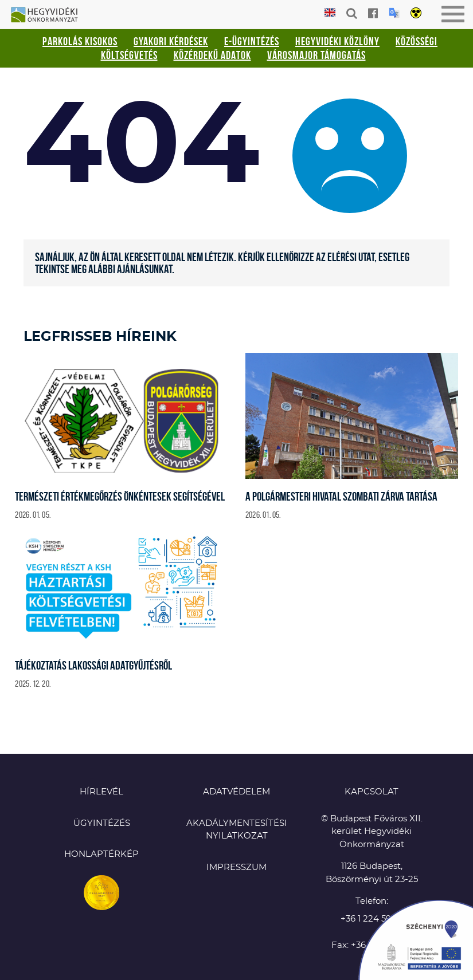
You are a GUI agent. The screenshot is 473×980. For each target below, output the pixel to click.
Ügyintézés (102, 823)
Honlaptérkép (101, 854)
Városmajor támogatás (316, 55)
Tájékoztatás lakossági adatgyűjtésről (93, 665)
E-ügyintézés (252, 41)
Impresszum (236, 867)
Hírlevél (101, 792)
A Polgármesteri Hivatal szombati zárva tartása (341, 496)
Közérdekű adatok (212, 55)
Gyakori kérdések (171, 41)
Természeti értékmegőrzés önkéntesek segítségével (120, 496)
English (330, 13)
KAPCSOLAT (372, 792)
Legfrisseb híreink (100, 337)
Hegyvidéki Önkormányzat (49, 15)
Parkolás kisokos (80, 41)
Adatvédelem (236, 792)
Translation (394, 13)
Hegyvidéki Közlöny (337, 41)
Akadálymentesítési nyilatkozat (237, 830)
